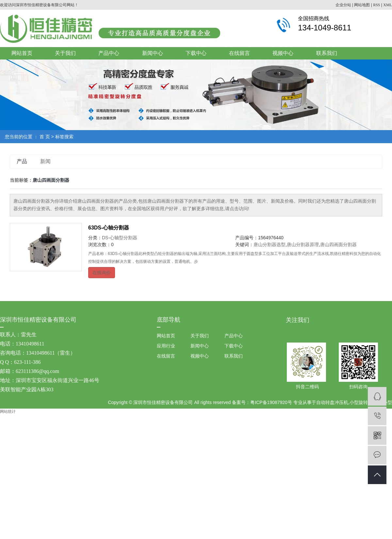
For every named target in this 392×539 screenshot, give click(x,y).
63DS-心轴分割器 (109, 228)
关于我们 (65, 53)
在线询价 (102, 273)
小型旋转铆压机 (366, 402)
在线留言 (239, 53)
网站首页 (22, 53)
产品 (22, 161)
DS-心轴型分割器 (120, 238)
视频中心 (283, 53)
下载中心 (196, 53)
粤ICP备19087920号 (271, 402)
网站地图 (362, 5)
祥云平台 (242, 415)
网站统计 (8, 412)
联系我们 (327, 53)
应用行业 (166, 346)
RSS (376, 5)
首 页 (45, 137)
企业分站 (343, 5)
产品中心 (109, 53)
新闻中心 (153, 53)
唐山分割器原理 (303, 244)
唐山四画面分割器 (338, 244)
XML (388, 5)
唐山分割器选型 (269, 244)
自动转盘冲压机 (332, 402)
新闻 (45, 161)
